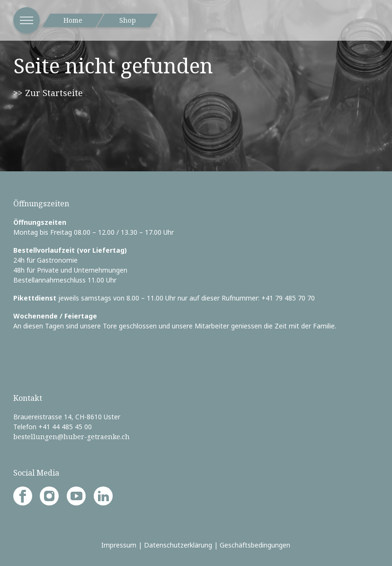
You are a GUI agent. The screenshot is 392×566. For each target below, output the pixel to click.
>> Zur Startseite (48, 93)
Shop (128, 20)
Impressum (119, 545)
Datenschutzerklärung (178, 545)
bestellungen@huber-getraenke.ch (71, 437)
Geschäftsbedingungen (255, 545)
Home (73, 20)
